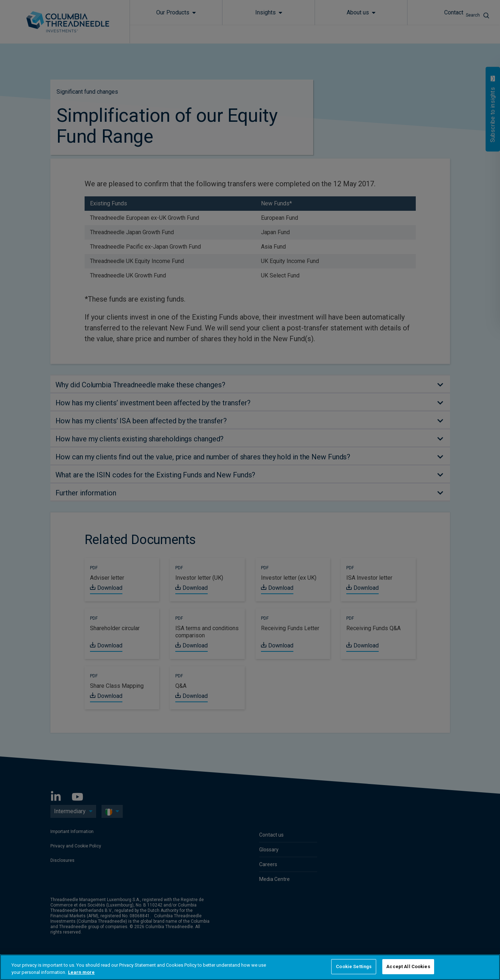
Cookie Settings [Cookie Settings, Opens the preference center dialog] (354, 966)
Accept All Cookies (408, 966)
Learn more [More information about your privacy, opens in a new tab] (81, 972)
